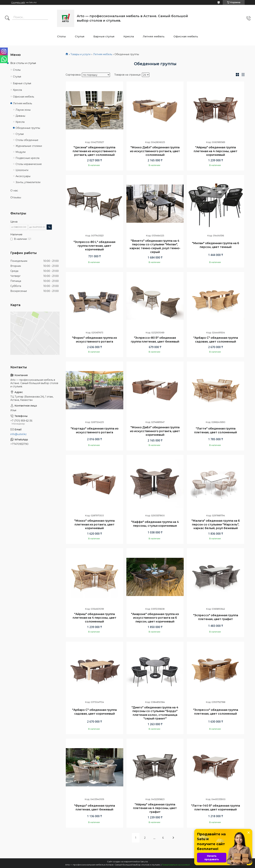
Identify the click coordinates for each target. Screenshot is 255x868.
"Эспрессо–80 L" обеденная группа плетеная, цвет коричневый (94, 246)
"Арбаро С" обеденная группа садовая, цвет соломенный (216, 340)
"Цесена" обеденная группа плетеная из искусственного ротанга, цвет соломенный (94, 151)
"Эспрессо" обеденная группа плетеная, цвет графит (216, 617)
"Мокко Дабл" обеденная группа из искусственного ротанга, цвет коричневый (155, 431)
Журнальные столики (29, 146)
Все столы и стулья (23, 63)
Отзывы (16, 197)
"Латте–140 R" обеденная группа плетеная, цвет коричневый (216, 808)
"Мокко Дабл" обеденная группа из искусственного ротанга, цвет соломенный (155, 151)
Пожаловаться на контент (176, 865)
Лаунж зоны (23, 110)
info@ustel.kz (18, 434)
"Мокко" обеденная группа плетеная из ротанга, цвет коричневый (94, 524)
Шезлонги (22, 170)
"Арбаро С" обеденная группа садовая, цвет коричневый (94, 712)
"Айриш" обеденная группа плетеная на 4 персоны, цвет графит (155, 808)
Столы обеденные (27, 140)
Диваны (20, 116)
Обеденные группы (28, 128)
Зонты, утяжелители (28, 182)
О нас (14, 190)
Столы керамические (29, 164)
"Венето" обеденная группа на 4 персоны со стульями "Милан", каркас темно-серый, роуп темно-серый (155, 246)
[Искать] (7, 18)
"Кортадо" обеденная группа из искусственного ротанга (95, 430)
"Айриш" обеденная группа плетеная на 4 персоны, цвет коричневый (216, 151)
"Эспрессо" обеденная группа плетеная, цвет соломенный (216, 712)
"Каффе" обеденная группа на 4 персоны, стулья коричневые (155, 524)
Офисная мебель (186, 36)
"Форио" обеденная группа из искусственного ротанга (94, 340)
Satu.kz (144, 862)
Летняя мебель (154, 36)
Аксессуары (23, 176)
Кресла (129, 36)
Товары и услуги (80, 54)
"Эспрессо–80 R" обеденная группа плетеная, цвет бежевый (155, 340)
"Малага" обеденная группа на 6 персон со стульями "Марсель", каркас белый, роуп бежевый (216, 524)
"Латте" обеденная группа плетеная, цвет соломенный (216, 430)
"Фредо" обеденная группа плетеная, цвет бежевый (95, 808)
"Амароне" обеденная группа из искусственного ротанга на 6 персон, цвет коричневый (155, 618)
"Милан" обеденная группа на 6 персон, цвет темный (216, 245)
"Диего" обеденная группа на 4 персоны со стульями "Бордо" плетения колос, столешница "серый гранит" (155, 713)
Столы (62, 36)
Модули (21, 152)
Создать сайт (18, 2)
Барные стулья (104, 36)
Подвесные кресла (27, 158)
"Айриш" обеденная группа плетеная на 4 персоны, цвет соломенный (95, 618)
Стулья (80, 36)
